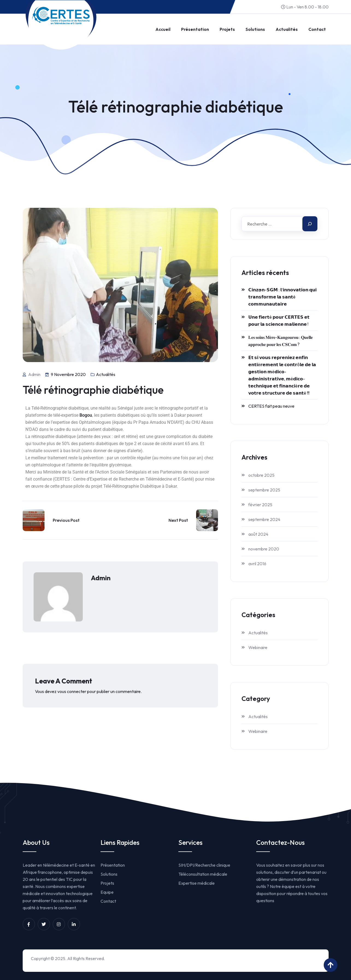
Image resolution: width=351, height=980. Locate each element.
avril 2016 (257, 564)
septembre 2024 (264, 519)
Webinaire (258, 647)
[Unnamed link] (29, 924)
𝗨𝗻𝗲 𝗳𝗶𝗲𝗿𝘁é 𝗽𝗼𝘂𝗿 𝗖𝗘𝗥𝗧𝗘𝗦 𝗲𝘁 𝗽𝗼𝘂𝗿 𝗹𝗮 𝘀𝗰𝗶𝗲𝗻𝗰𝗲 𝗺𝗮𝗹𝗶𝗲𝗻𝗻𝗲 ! (279, 321)
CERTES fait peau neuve (271, 406)
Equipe (107, 892)
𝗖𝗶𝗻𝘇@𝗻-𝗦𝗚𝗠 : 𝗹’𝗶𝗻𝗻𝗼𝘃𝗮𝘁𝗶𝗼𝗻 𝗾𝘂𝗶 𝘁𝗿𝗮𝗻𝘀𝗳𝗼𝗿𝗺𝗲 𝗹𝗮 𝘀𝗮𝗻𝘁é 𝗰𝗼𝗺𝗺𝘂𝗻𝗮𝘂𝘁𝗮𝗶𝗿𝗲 (282, 297)
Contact (317, 29)
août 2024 (258, 534)
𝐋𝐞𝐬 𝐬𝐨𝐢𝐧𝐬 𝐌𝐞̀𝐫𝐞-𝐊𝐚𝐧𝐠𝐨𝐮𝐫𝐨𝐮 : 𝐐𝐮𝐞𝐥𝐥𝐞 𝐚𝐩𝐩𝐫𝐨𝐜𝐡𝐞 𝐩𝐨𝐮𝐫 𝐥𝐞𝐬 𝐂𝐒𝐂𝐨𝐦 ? (281, 341)
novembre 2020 (264, 549)
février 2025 (260, 505)
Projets (227, 29)
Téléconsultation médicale (203, 874)
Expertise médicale (197, 883)
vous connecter (72, 691)
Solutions (255, 29)
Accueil (163, 29)
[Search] (310, 224)
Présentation (195, 29)
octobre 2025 (261, 475)
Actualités (287, 29)
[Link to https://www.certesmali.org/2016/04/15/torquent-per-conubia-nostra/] (34, 520)
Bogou (86, 415)
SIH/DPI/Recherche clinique (204, 865)
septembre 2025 (264, 490)
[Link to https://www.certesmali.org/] (61, 16)
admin (101, 578)
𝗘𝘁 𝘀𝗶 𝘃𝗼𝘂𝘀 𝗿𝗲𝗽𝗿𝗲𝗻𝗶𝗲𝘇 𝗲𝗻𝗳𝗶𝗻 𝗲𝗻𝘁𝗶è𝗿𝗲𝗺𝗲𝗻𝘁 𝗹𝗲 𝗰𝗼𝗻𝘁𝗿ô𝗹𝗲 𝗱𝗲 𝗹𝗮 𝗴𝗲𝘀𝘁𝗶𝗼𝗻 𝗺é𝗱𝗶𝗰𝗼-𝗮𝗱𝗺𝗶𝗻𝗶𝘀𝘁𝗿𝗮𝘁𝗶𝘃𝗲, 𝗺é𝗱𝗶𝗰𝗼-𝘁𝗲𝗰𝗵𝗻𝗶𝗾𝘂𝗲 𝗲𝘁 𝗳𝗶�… (282, 375)
